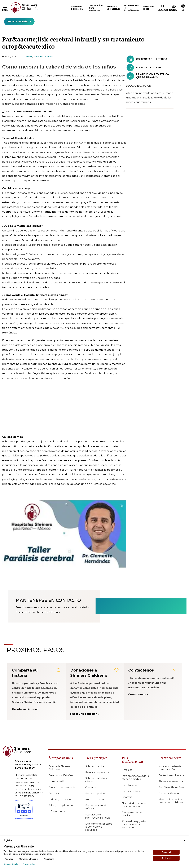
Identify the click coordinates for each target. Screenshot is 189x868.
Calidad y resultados (60, 800)
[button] (163, 8)
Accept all (166, 852)
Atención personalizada (62, 787)
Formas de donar (132, 791)
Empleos (127, 770)
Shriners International (171, 781)
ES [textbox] (183, 10)
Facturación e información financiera (98, 816)
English (8, 840)
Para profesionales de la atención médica (135, 778)
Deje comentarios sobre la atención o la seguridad (99, 827)
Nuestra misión (57, 781)
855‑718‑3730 (139, 86)
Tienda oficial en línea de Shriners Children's (171, 801)
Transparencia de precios (132, 814)
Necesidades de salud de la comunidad (134, 805)
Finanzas (127, 797)
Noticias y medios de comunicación (170, 768)
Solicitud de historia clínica (96, 780)
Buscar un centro (95, 800)
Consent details (11, 864)
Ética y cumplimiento (61, 805)
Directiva (54, 794)
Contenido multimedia (171, 775)
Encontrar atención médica (96, 807)
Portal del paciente (96, 794)
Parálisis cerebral (43, 56)
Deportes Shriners (169, 794)
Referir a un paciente (97, 772)
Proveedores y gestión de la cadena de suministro (135, 824)
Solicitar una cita (95, 766)
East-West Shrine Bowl (172, 787)
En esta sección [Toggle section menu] (19, 21)
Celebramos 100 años (61, 775)
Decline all (166, 858)
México (28, 56)
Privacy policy (29, 864)
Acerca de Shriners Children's (59, 768)
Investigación (129, 785)
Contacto (91, 787)
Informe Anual (57, 812)
